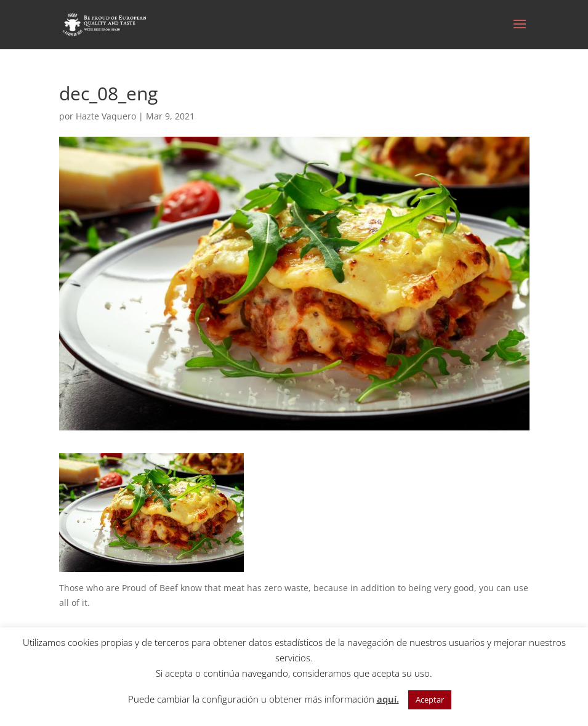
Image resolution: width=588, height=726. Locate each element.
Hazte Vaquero (106, 116)
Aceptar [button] (430, 700)
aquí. (388, 699)
